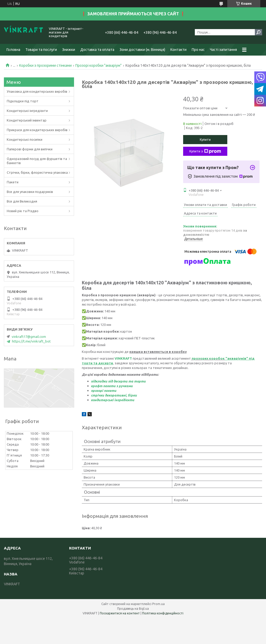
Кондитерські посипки (25, 139)
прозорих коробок (208, 358)
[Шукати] (258, 32)
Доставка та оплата (97, 50)
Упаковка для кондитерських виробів (37, 91)
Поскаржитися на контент (120, 613)
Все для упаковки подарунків (30, 192)
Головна (13, 50)
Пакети (13, 182)
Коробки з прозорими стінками (45, 65)
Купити (205, 139)
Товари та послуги (41, 50)
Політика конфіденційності (163, 613)
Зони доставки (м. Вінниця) (142, 50)
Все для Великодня (22, 201)
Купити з (205, 151)
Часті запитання (223, 50)
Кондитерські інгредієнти (27, 111)
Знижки (69, 50)
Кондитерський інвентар (27, 120)
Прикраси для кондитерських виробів (37, 130)
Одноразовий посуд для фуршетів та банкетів (37, 161)
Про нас (198, 50)
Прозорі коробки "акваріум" (98, 65)
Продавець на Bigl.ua (133, 609)
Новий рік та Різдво (23, 211)
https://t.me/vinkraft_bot (31, 341)
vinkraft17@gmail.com (29, 337)
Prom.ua (158, 604)
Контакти (178, 50)
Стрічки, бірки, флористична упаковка (37, 172)
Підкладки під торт (23, 101)
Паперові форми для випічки (30, 149)
